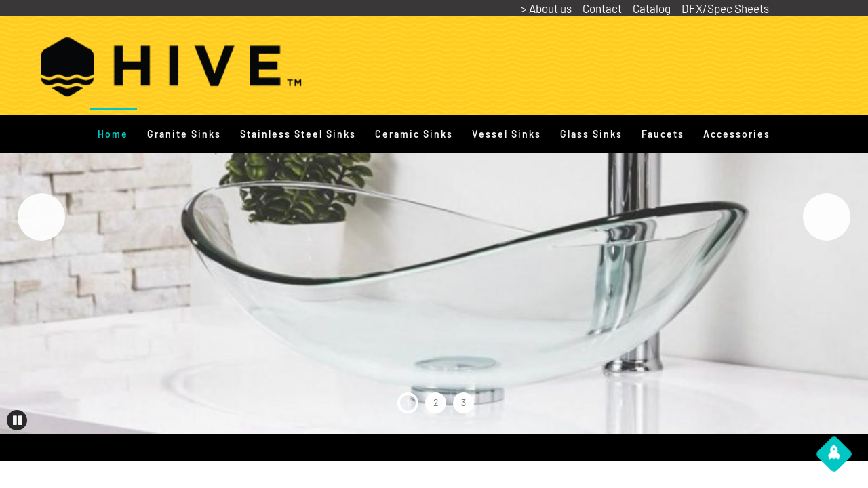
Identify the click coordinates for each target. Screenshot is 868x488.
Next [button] (827, 217)
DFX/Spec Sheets (725, 8)
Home (113, 134)
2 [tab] (436, 402)
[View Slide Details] (434, 217)
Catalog (652, 8)
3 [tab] (463, 402)
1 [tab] (408, 402)
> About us (546, 8)
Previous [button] (41, 217)
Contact (602, 8)
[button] (17, 420)
